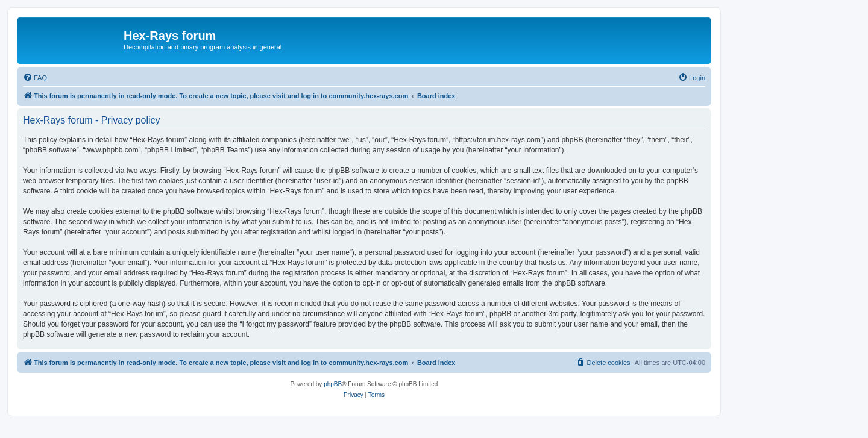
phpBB (333, 384)
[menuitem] (35, 78)
